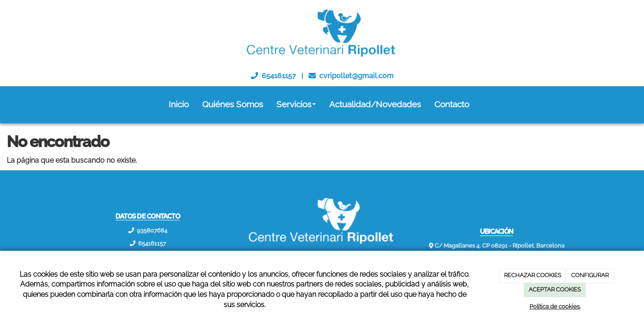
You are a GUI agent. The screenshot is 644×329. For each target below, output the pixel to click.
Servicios (296, 104)
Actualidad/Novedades (375, 104)
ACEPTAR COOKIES (555, 289)
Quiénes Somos (233, 104)
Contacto (452, 104)
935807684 (152, 230)
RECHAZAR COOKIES (533, 275)
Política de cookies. (555, 306)
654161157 (279, 76)
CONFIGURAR (590, 275)
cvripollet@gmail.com (356, 76)
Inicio (179, 104)
